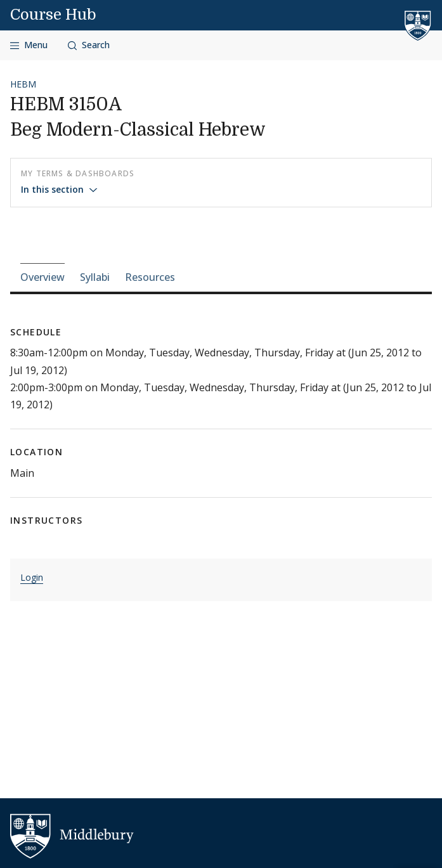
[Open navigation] (29, 45)
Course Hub (53, 15)
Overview (42, 277)
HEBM (23, 84)
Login (32, 577)
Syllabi (95, 277)
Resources (150, 277)
